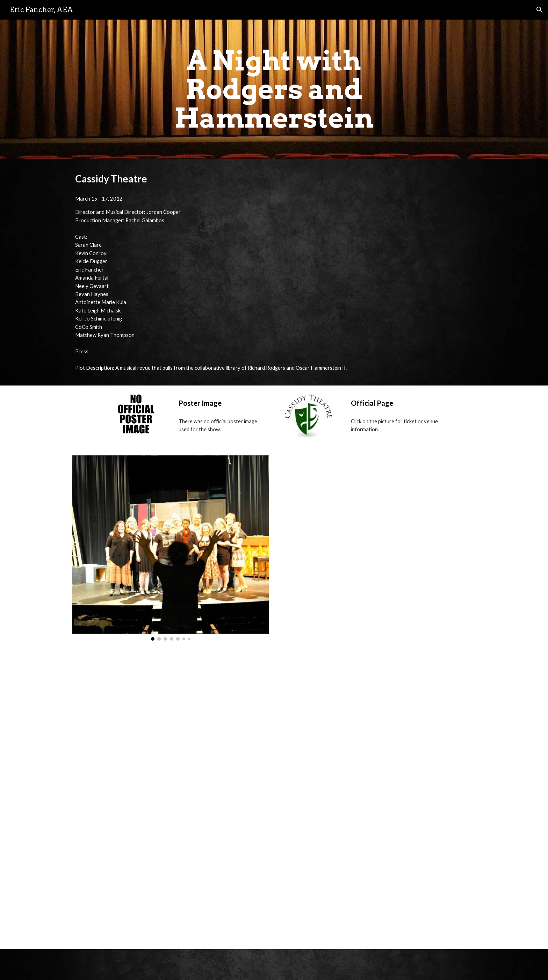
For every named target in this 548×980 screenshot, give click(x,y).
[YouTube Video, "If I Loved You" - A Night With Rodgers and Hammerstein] (171, 874)
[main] (274, 89)
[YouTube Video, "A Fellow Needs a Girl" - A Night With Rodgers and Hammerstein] (171, 724)
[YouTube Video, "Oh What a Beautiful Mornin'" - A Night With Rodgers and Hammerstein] (377, 724)
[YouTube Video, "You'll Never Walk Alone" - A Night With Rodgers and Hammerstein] (377, 874)
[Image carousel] (171, 548)
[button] (540, 10)
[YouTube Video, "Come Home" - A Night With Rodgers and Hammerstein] (377, 543)
